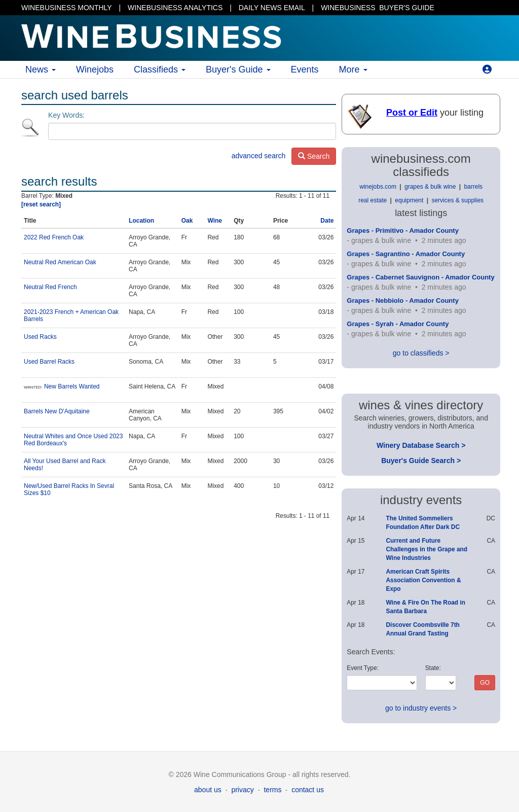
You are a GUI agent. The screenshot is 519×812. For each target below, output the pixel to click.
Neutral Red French (50, 287)
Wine (215, 221)
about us (208, 790)
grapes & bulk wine (430, 187)
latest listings (421, 213)
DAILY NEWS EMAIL (272, 8)
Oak (187, 221)
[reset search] (41, 204)
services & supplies (457, 200)
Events (305, 69)
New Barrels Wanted (72, 386)
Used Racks (40, 337)
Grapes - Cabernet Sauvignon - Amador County (420, 277)
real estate (373, 200)
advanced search (259, 156)
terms (272, 790)
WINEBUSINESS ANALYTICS (175, 8)
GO (485, 683)
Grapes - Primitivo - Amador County (403, 231)
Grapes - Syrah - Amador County (398, 324)
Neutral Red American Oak (60, 262)
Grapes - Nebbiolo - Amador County (403, 301)
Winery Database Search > (421, 445)
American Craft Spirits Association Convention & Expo (423, 580)
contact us (308, 790)
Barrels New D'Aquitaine (57, 411)
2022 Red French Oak (54, 237)
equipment (409, 200)
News (41, 69)
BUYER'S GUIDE (378, 8)
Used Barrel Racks (49, 362)
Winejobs (95, 69)
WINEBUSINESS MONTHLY (67, 8)
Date (327, 221)
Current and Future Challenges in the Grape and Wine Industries (427, 549)
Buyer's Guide (238, 69)
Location (141, 221)
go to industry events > (421, 708)
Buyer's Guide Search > (421, 461)
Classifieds (160, 69)
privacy (242, 790)
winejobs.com (378, 187)
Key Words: (66, 115)
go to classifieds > (421, 353)
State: (433, 668)
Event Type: (363, 668)
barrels (473, 187)
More (353, 69)
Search (314, 156)
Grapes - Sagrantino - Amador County (406, 254)
